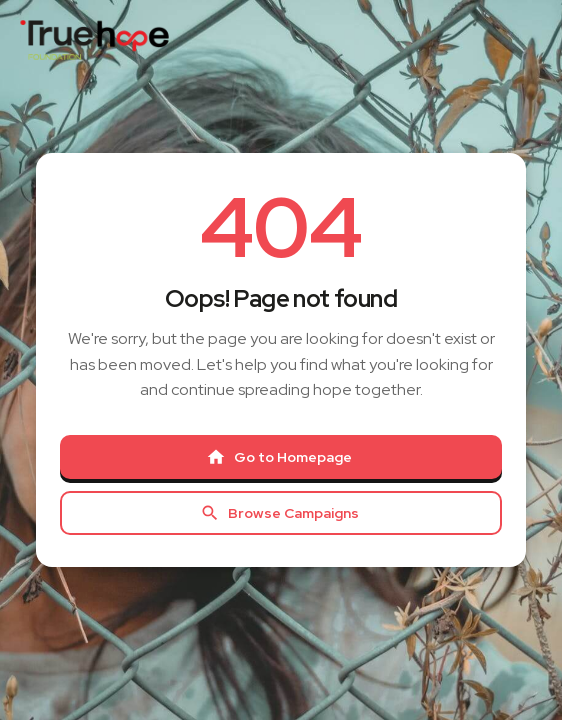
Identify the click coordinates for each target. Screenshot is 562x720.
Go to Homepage (279, 457)
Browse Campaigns (279, 513)
